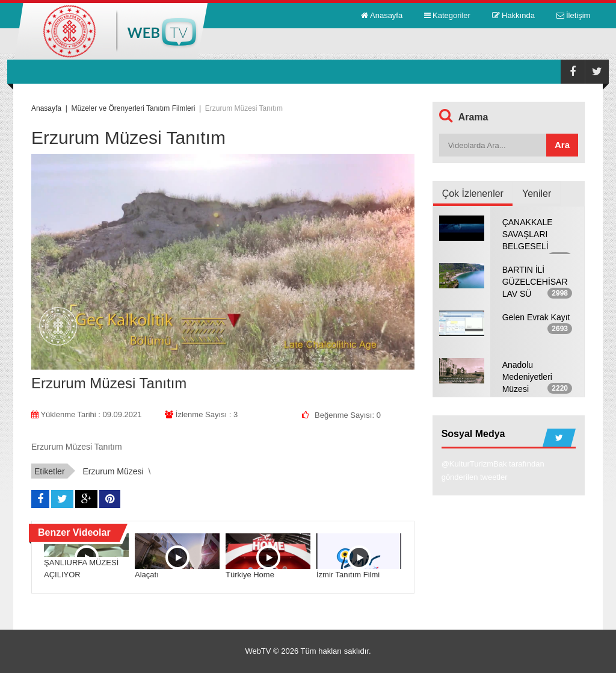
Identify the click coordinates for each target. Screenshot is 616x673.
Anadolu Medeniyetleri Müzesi (527, 377)
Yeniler (537, 194)
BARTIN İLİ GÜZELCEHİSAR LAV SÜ (535, 282)
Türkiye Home (250, 575)
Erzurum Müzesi (113, 471)
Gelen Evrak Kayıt (536, 317)
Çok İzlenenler (473, 194)
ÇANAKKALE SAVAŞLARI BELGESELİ (528, 234)
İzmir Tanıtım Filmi (348, 575)
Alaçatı (147, 575)
